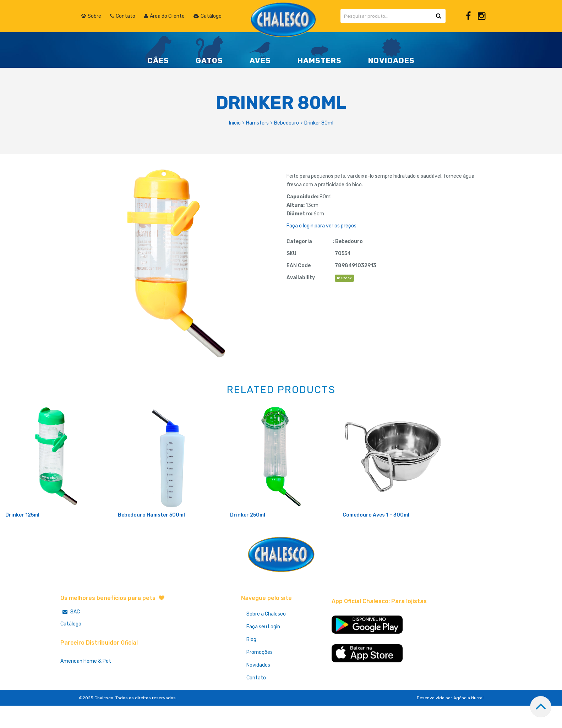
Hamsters (257, 123)
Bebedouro (287, 123)
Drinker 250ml (248, 538)
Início (235, 123)
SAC (70, 635)
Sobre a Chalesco (266, 637)
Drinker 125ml (22, 538)
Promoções (260, 676)
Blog (251, 663)
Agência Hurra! (468, 721)
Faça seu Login (263, 650)
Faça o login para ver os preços (321, 226)
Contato (256, 701)
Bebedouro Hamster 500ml (151, 538)
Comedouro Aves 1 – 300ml (376, 538)
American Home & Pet (86, 685)
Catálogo (71, 647)
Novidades (258, 688)
